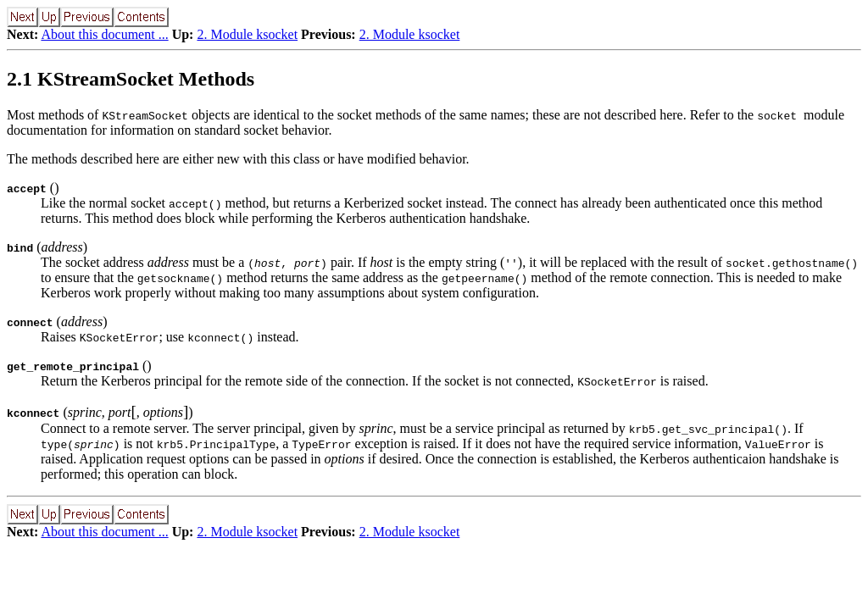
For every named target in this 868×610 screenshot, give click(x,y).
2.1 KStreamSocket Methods (131, 79)
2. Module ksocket (247, 34)
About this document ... (104, 34)
